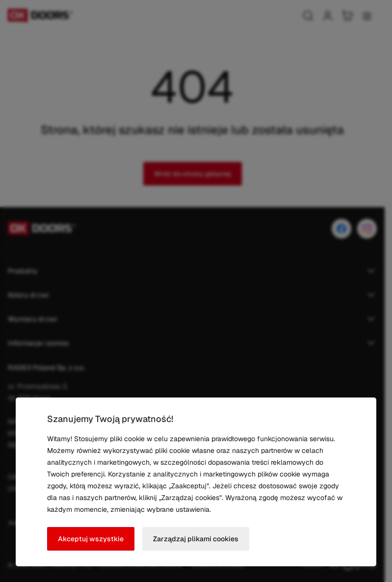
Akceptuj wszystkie (91, 539)
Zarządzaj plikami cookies (196, 539)
